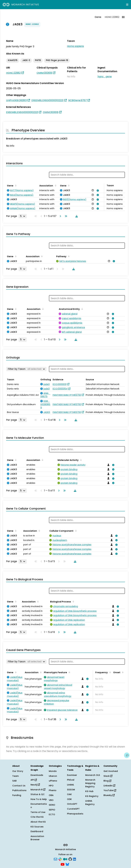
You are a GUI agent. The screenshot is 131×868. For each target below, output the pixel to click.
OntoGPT (72, 804)
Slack (108, 776)
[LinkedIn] (74, 859)
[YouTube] (63, 864)
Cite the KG (37, 817)
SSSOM (71, 790)
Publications (19, 790)
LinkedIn (109, 786)
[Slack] (60, 859)
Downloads (37, 775)
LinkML (71, 785)
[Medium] (65, 859)
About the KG (38, 822)
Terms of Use (38, 812)
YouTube (110, 790)
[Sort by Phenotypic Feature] (69, 672)
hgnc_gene (105, 77)
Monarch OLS (93, 775)
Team (16, 776)
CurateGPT (73, 809)
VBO (51, 800)
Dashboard (37, 831)
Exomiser (72, 775)
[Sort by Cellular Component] (75, 531)
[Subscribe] (55, 859)
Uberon (53, 776)
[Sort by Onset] (122, 672)
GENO (52, 805)
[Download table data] (76, 216)
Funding (17, 795)
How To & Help (39, 799)
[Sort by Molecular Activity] (80, 460)
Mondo (53, 771)
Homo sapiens (75, 46)
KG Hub (89, 791)
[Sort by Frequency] (110, 672)
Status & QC (38, 794)
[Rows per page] (23, 216)
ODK (69, 799)
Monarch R (38, 790)
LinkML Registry (90, 803)
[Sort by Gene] (15, 185)
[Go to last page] (65, 216)
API (34, 780)
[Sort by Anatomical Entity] (82, 309)
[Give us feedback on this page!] (127, 755)
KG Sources (37, 827)
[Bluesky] (67, 864)
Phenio (53, 790)
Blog (107, 781)
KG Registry (92, 796)
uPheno (53, 781)
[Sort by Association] (55, 185)
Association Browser (37, 838)
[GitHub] (70, 859)
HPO (51, 786)
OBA (51, 795)
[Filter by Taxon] (26, 369)
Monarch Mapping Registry (90, 783)
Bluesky (109, 795)
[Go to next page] (60, 216)
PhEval (71, 780)
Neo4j (35, 785)
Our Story (18, 771)
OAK (69, 794)
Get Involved (111, 771)
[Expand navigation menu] (127, 5)
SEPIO (52, 810)
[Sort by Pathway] (68, 256)
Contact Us (19, 786)
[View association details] (97, 191)
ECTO (52, 814)
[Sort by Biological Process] (73, 601)
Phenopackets (75, 814)
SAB (14, 781)
